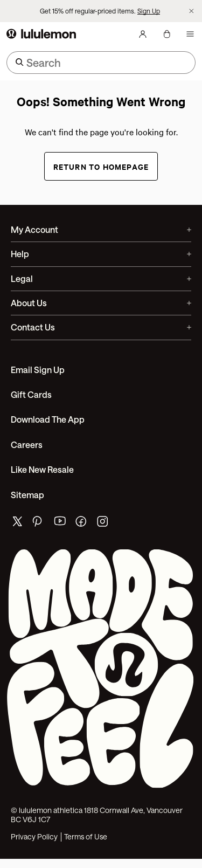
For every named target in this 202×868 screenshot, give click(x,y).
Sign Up (149, 11)
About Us (101, 303)
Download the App (48, 419)
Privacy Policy (34, 837)
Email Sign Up (38, 370)
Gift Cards (31, 394)
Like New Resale (42, 469)
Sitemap (27, 495)
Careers (27, 445)
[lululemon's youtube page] (60, 524)
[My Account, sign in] (143, 34)
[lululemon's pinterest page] (39, 524)
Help (101, 254)
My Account (101, 229)
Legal (101, 278)
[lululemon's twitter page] (17, 523)
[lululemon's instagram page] (103, 524)
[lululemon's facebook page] (82, 524)
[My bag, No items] (166, 34)
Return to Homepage (101, 166)
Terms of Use (86, 837)
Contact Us (101, 327)
